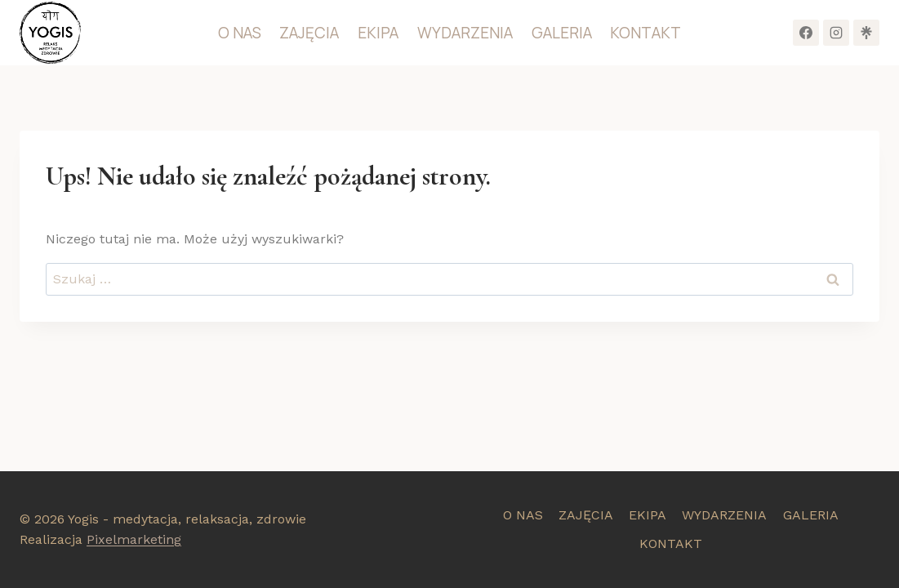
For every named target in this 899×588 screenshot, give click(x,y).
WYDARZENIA (465, 33)
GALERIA (562, 33)
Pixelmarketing (134, 539)
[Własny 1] (866, 33)
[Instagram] (836, 33)
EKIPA (378, 33)
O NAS (240, 33)
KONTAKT (645, 33)
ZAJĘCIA (309, 33)
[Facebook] (806, 33)
